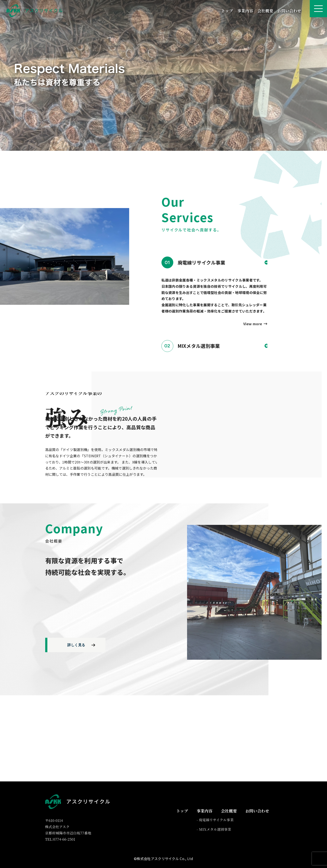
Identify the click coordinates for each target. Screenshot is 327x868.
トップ (227, 11)
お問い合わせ (289, 11)
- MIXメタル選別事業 (214, 829)
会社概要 (265, 11)
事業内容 (245, 11)
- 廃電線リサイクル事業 (215, 820)
